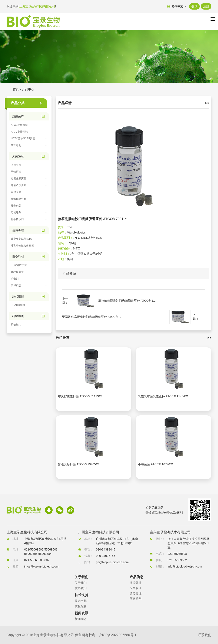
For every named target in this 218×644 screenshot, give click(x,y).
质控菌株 (136, 583)
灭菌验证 (136, 588)
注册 (206, 6)
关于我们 (81, 583)
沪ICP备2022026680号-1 (118, 635)
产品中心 (28, 89)
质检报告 (81, 606)
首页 (16, 89)
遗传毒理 (136, 593)
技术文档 (81, 601)
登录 (194, 6)
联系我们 (81, 588)
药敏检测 (136, 599)
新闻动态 (81, 619)
